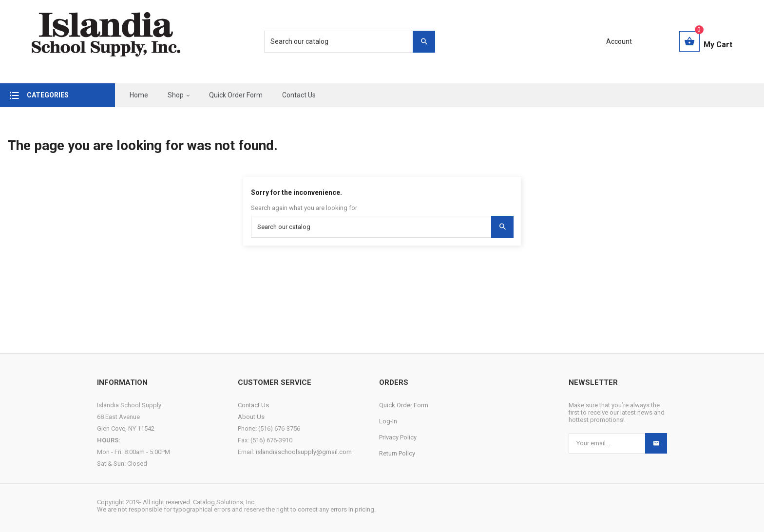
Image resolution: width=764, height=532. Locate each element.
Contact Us (253, 405)
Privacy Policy (398, 437)
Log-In (388, 421)
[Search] (344, 42)
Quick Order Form (404, 405)
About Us (251, 417)
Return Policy (397, 453)
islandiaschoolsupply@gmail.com (304, 452)
